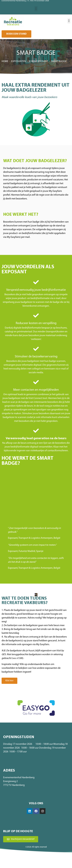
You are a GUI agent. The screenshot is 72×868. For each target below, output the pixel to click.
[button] (36, 9)
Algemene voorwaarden (30, 861)
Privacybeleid (47, 861)
